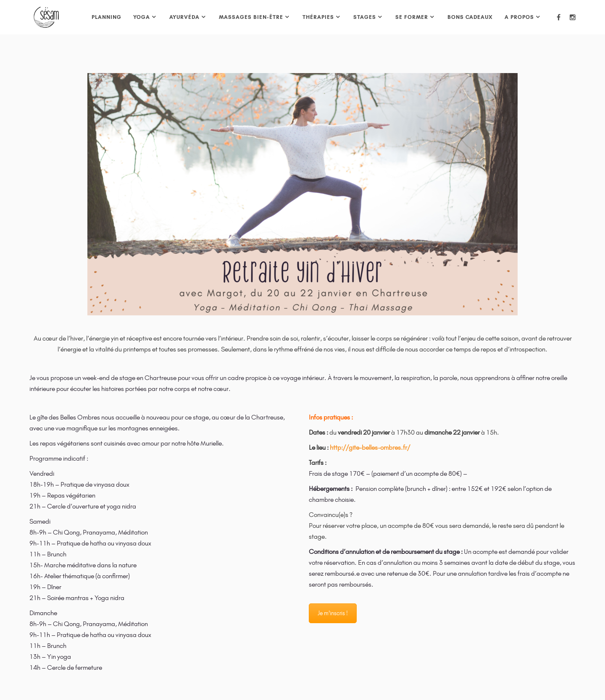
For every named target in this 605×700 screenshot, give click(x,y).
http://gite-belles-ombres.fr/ (370, 447)
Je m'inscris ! (333, 613)
